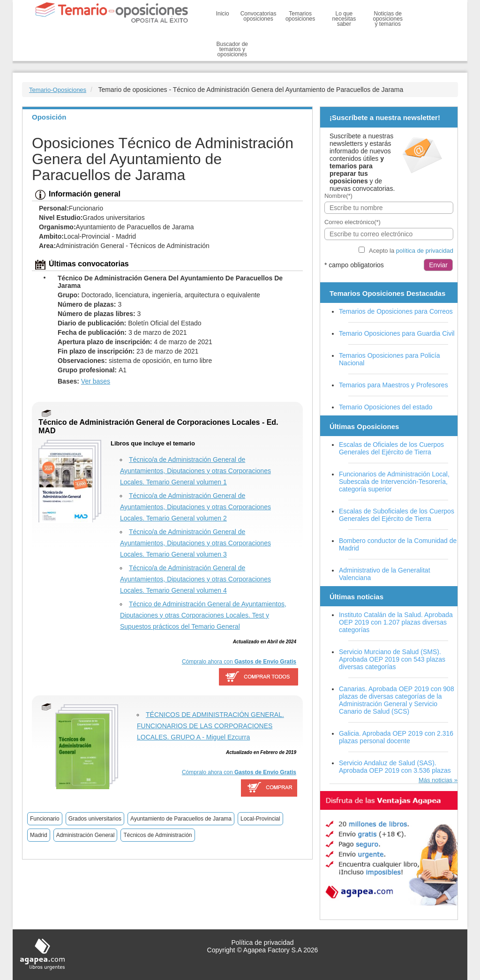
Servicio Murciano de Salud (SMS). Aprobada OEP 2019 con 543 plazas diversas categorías (392, 659)
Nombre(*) (338, 196)
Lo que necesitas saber (344, 19)
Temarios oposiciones (300, 16)
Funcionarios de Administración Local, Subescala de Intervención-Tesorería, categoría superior (394, 482)
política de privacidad (425, 251)
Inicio (223, 14)
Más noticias (435, 780)
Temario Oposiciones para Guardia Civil (397, 333)
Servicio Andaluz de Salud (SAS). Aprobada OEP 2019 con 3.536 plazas (395, 767)
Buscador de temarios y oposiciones (232, 49)
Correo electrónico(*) (352, 222)
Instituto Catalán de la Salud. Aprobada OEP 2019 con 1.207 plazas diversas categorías (396, 622)
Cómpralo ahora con (239, 662)
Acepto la (411, 251)
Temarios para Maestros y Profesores (394, 385)
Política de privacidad (262, 942)
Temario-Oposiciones (58, 90)
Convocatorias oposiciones (259, 16)
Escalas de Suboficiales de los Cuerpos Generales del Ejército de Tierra (397, 515)
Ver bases (96, 381)
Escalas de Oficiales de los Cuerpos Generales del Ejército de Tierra (391, 448)
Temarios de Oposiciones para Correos (396, 311)
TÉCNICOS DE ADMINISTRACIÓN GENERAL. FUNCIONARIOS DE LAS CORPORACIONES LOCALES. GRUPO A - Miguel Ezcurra (210, 726)
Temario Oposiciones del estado (386, 407)
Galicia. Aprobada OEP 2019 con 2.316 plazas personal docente (396, 737)
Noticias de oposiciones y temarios (388, 19)
